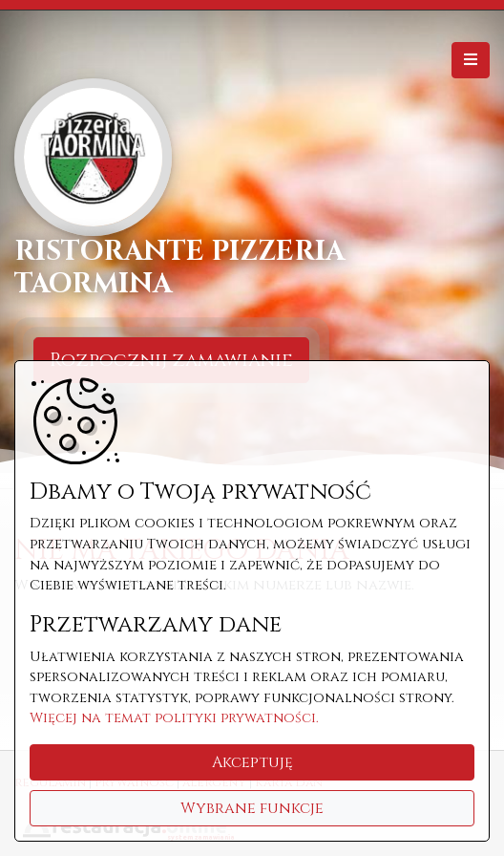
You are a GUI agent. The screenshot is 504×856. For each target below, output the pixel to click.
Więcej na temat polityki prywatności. (174, 718)
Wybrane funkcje (252, 808)
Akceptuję (252, 762)
